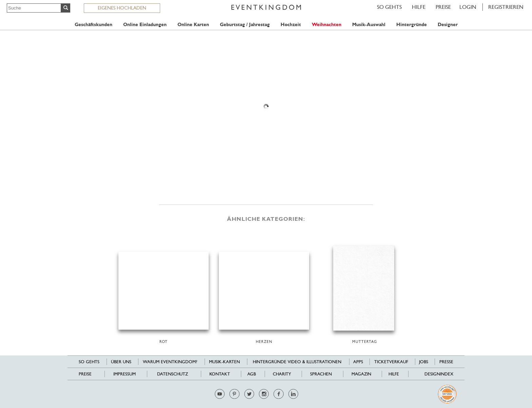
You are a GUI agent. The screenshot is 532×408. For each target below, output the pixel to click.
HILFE (419, 7)
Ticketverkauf (391, 362)
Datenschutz (173, 374)
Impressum (125, 374)
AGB (252, 374)
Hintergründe (412, 25)
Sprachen (321, 374)
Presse (446, 362)
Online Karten (193, 25)
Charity (282, 374)
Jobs (424, 362)
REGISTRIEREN (506, 7)
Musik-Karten (224, 362)
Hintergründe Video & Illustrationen (297, 362)
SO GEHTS (389, 7)
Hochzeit (291, 25)
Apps (358, 362)
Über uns (121, 362)
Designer (448, 25)
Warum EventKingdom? (170, 362)
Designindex (439, 374)
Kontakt (220, 374)
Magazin (361, 374)
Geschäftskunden (93, 25)
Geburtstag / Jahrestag (245, 25)
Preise (443, 7)
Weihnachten (327, 25)
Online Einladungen (145, 25)
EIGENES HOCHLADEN (122, 8)
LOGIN (468, 7)
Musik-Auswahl (369, 25)
